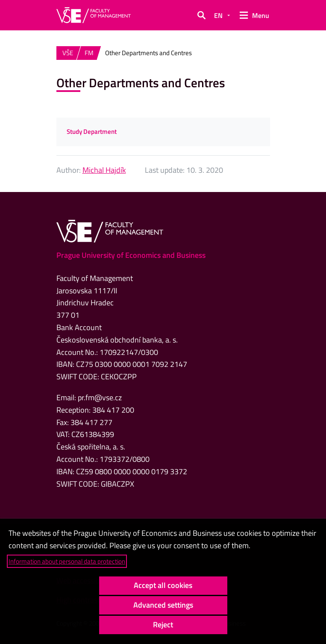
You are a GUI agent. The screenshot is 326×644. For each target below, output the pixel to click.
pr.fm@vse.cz (100, 397)
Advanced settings (163, 605)
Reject (163, 625)
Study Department (92, 131)
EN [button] (218, 15)
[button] (201, 15)
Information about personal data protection (67, 561)
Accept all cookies (163, 585)
